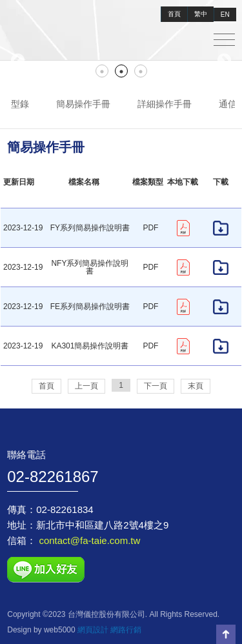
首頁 (174, 14)
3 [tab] (141, 71)
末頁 (196, 386)
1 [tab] (102, 71)
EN (225, 15)
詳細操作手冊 (165, 104)
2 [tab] (121, 71)
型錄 (20, 104)
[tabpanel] (121, 61)
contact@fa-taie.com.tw (88, 540)
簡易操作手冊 (83, 104)
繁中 (201, 14)
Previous (18, 61)
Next (224, 61)
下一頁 (156, 386)
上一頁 (86, 386)
